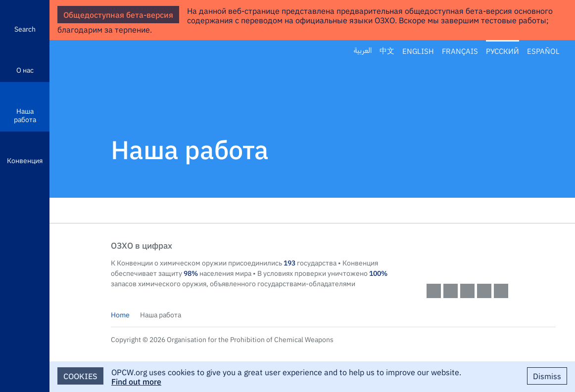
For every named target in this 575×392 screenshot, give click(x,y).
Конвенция (25, 160)
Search (25, 29)
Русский (503, 51)
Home (120, 314)
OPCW (491, 255)
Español (543, 51)
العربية (363, 51)
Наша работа (25, 115)
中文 (387, 51)
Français (460, 51)
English (418, 51)
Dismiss (547, 376)
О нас (25, 70)
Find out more (136, 381)
